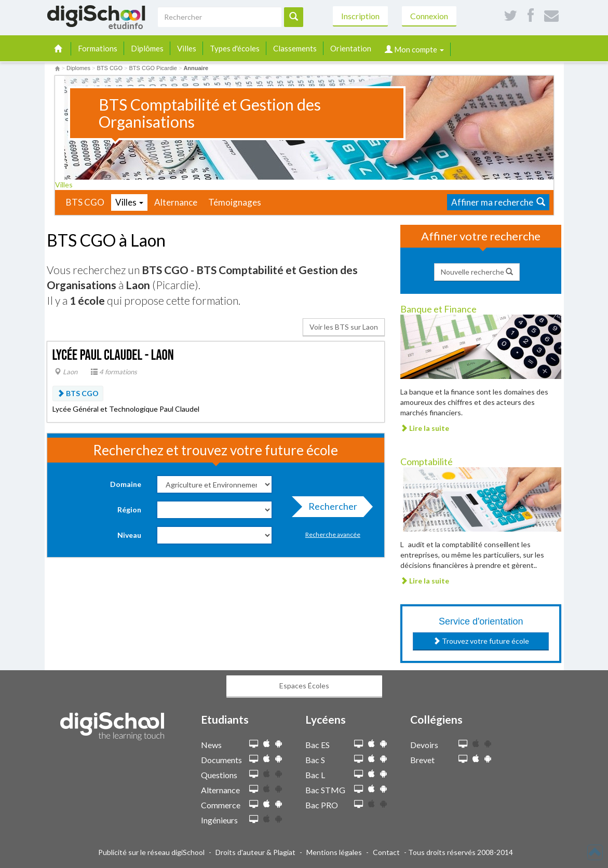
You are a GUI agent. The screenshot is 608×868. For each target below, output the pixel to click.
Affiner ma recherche (498, 202)
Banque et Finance (438, 309)
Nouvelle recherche (477, 272)
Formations (98, 48)
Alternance (176, 202)
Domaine (126, 484)
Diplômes (147, 48)
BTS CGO (85, 202)
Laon (66, 372)
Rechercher (330, 509)
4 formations (114, 372)
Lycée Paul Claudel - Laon (113, 355)
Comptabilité (427, 462)
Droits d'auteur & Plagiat (255, 852)
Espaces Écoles (304, 686)
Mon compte (414, 49)
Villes (187, 48)
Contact (386, 852)
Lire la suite (425, 428)
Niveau (129, 535)
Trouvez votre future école (481, 641)
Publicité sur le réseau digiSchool (151, 852)
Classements (295, 48)
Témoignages (235, 202)
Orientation (351, 48)
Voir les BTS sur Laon (344, 327)
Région (129, 510)
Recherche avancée (333, 534)
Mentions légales (334, 852)
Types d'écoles (235, 48)
